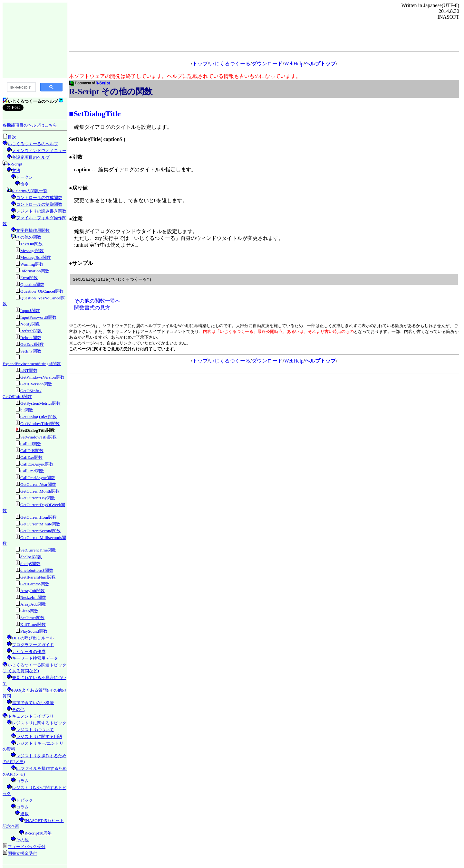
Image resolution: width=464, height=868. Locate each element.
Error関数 (29, 278)
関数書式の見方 (92, 308)
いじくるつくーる (230, 64)
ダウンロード (267, 64)
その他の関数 (29, 237)
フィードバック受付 (27, 847)
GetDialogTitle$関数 (39, 417)
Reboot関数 (31, 338)
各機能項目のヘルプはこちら (30, 125)
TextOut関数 (32, 244)
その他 (18, 709)
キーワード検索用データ (35, 658)
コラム (22, 781)
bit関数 (27, 410)
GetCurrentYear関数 (38, 484)
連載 (24, 814)
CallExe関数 (31, 457)
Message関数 (32, 251)
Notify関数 (30, 324)
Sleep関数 (29, 611)
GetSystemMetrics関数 (40, 403)
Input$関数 (30, 311)
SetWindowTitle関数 (39, 437)
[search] (21, 87)
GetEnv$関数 (32, 344)
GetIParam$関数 (35, 584)
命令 (24, 184)
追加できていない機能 (33, 703)
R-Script (15, 164)
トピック (24, 800)
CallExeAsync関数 (37, 464)
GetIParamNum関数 (38, 577)
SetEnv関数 (31, 351)
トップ (200, 64)
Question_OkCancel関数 (42, 291)
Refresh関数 (31, 331)
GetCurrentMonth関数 (40, 491)
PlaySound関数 (34, 631)
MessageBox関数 (36, 257)
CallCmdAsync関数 (38, 478)
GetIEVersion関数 (36, 384)
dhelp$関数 (30, 564)
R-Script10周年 (38, 833)
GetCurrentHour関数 (39, 517)
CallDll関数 (31, 444)
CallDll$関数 (32, 451)
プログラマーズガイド (33, 645)
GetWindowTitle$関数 (40, 424)
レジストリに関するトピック (39, 723)
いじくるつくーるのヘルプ (33, 144)
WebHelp (294, 64)
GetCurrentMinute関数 (40, 524)
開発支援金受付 (22, 853)
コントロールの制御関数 (39, 204)
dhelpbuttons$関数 (37, 570)
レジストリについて (35, 730)
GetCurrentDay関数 (38, 498)
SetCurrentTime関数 (38, 550)
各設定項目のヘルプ (31, 157)
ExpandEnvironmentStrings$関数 (32, 364)
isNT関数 (29, 370)
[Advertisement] (35, 40)
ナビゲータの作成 (29, 651)
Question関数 (32, 284)
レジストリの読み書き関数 (41, 211)
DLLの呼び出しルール (33, 638)
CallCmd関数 (32, 471)
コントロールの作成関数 (39, 198)
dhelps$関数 (31, 557)
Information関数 (35, 271)
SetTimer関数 (32, 618)
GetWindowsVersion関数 (42, 377)
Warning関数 (32, 264)
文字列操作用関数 (33, 230)
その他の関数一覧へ (97, 301)
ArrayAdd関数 (33, 604)
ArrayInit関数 (33, 591)
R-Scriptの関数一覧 (30, 191)
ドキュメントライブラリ (31, 716)
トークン (24, 177)
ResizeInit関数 (33, 597)
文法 (16, 170)
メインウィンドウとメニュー (39, 151)
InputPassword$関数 (38, 317)
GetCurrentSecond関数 (40, 531)
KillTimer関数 (33, 624)
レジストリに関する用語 (39, 736)
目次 (12, 137)
